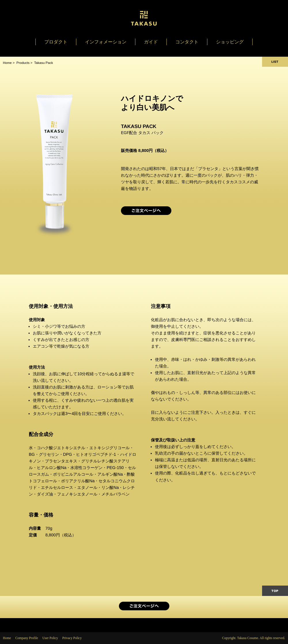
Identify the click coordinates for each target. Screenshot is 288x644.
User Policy (50, 638)
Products (23, 63)
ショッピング (230, 42)
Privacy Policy (72, 638)
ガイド (151, 42)
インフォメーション (106, 42)
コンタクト (187, 42)
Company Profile (27, 638)
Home (7, 63)
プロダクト (56, 42)
